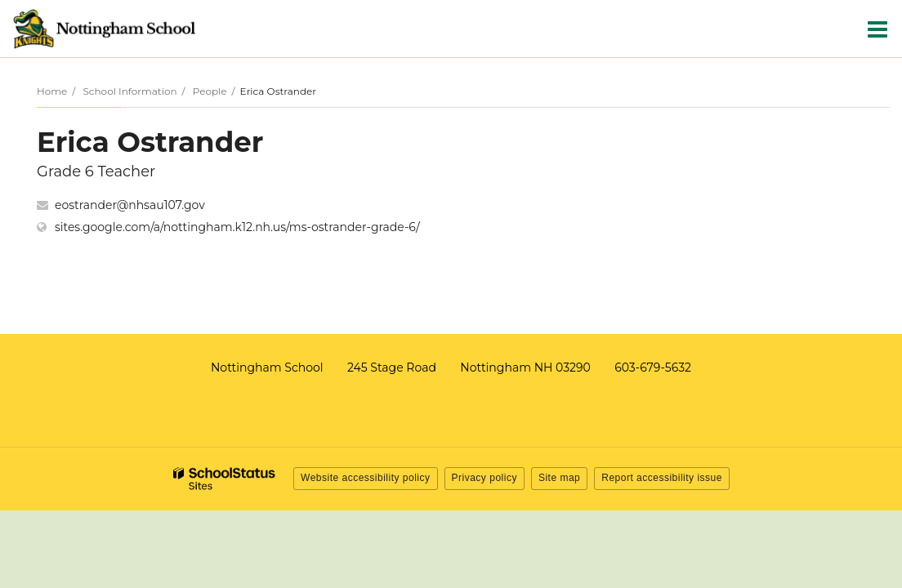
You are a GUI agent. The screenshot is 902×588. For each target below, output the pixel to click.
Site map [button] (559, 478)
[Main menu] (877, 29)
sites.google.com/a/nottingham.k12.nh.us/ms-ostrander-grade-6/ (237, 227)
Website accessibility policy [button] (366, 478)
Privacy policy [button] (484, 478)
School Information (129, 91)
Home (52, 91)
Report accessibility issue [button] (662, 478)
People (210, 91)
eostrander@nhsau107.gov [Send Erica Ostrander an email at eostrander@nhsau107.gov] (130, 205)
